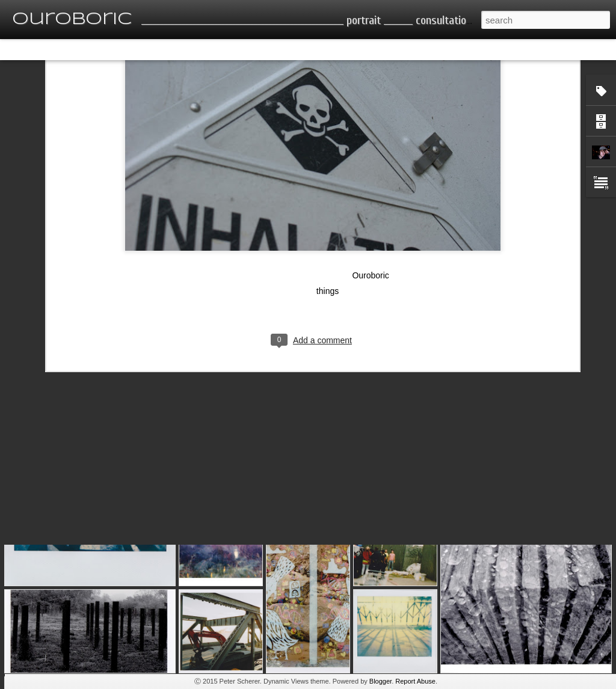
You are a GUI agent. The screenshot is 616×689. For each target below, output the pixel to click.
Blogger (380, 681)
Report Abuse (415, 681)
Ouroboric (370, 183)
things (328, 198)
